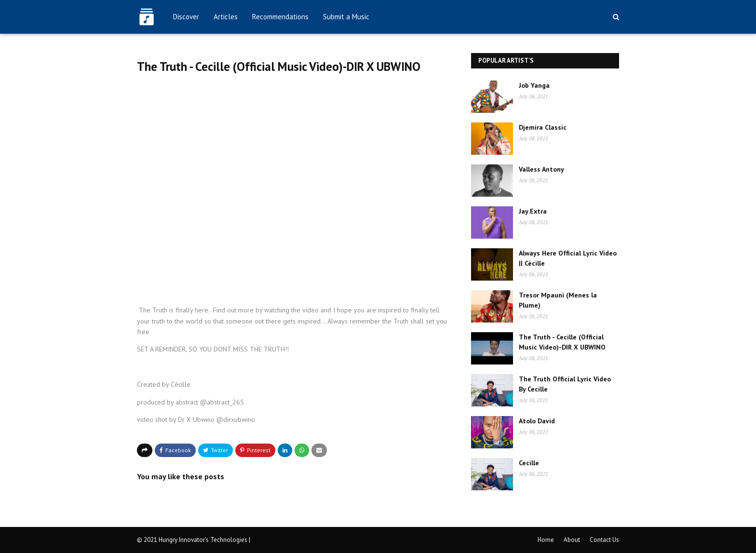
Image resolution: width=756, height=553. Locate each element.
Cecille (529, 463)
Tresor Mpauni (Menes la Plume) (558, 300)
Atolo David (537, 421)
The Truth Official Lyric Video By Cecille (565, 384)
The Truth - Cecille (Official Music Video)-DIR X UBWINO (562, 342)
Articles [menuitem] (226, 17)
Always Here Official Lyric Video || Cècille (568, 258)
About (572, 540)
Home (546, 540)
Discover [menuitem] (186, 17)
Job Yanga (534, 85)
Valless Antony (541, 169)
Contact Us (604, 540)
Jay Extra (533, 211)
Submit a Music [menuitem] (346, 17)
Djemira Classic (543, 127)
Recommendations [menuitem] (280, 17)
